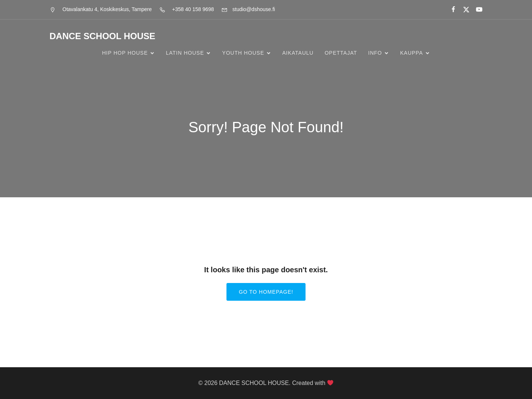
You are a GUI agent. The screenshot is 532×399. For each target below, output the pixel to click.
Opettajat (341, 53)
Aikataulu (298, 53)
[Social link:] (450, 10)
